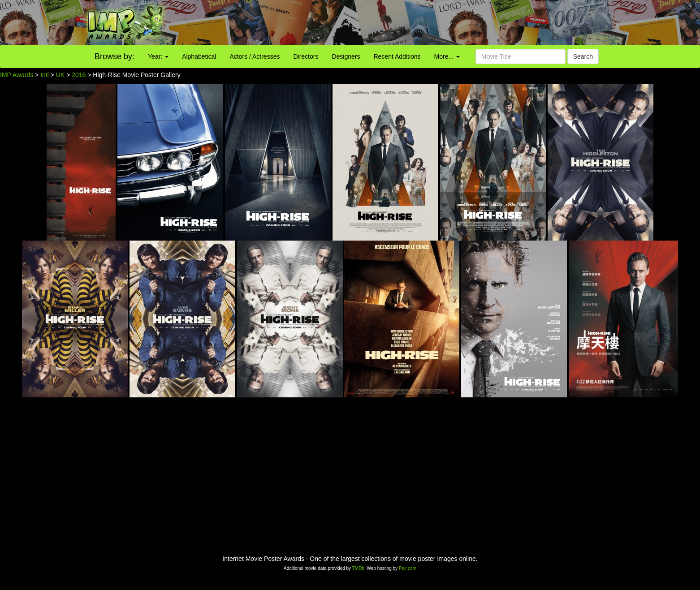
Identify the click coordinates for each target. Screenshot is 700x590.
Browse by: (115, 56)
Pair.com (408, 568)
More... (447, 56)
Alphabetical (199, 56)
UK (60, 75)
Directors (306, 56)
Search (583, 56)
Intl (45, 75)
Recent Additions (397, 56)
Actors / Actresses (255, 56)
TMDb (358, 568)
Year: (158, 56)
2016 (79, 75)
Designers (346, 56)
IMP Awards (17, 75)
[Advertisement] (437, 22)
